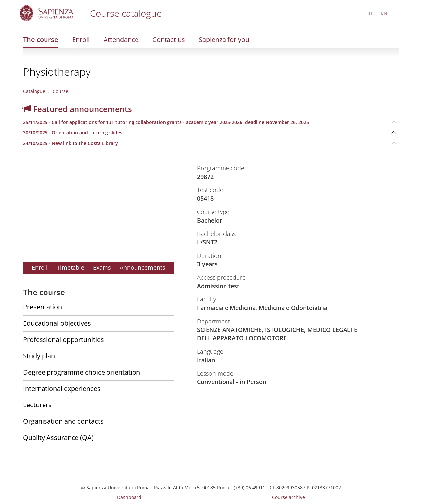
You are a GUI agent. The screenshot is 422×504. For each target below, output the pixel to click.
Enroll (81, 39)
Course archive (288, 497)
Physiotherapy (57, 72)
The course (41, 39)
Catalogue (34, 91)
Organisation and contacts (63, 421)
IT (371, 13)
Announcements (142, 267)
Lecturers (37, 405)
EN (384, 13)
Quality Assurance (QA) (58, 438)
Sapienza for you (224, 39)
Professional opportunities (63, 339)
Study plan (39, 356)
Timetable (71, 267)
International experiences (62, 389)
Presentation (43, 307)
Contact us (169, 39)
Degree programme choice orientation (82, 372)
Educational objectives (57, 323)
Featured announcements (77, 109)
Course (60, 91)
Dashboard (129, 497)
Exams (102, 267)
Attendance (121, 39)
